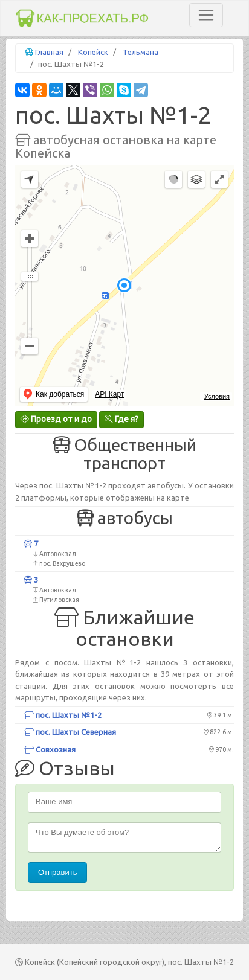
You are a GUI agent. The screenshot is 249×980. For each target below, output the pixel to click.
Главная (49, 52)
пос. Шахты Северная (70, 732)
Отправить (57, 872)
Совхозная (50, 749)
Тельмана (141, 52)
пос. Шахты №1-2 (63, 715)
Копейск (93, 52)
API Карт (109, 394)
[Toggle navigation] (206, 15)
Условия (217, 396)
